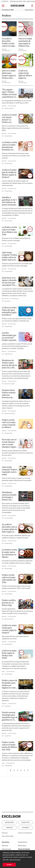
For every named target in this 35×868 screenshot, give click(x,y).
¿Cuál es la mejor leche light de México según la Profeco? (25, 74)
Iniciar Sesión (9, 822)
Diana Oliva (8, 301)
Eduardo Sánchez (9, 108)
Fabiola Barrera (9, 354)
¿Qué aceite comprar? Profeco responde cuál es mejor (10, 471)
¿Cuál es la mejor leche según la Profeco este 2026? (9, 654)
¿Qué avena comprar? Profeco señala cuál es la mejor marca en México (10, 256)
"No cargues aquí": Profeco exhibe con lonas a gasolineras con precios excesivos (10, 93)
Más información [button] (15, 860)
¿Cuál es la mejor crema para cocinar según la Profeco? (9, 629)
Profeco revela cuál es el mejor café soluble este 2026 (9, 579)
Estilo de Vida (6, 299)
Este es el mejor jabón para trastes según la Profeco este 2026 (9, 74)
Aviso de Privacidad (8, 836)
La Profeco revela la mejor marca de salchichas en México (9, 553)
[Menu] (4, 6)
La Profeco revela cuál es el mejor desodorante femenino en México (9, 146)
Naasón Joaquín (31, 1)
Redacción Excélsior (10, 384)
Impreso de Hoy (29, 10)
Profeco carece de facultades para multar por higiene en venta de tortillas (10, 684)
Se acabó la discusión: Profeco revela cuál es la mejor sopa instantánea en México (9, 42)
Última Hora (22, 846)
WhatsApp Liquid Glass (16, 1)
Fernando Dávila (9, 518)
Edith (24, 1)
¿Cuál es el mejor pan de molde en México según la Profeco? (9, 174)
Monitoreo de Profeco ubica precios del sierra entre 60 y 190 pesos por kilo (9, 364)
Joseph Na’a (8, 736)
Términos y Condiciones (25, 833)
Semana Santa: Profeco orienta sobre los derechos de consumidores (9, 394)
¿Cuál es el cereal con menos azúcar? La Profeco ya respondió (9, 119)
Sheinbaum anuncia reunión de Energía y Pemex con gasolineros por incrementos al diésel (9, 496)
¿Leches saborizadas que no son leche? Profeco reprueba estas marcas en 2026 (9, 337)
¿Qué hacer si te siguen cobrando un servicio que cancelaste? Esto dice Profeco (9, 282)
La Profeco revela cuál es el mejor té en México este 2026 (9, 231)
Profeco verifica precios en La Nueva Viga (9, 603)
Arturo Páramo (9, 221)
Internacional (6, 849)
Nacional (4, 49)
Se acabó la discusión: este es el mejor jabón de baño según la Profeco (10, 528)
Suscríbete (26, 828)
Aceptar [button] (9, 865)
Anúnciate (9, 828)
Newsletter (26, 822)
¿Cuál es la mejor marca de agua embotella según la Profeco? (9, 311)
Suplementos (23, 842)
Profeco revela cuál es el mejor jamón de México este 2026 (9, 746)
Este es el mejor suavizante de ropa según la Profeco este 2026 (25, 42)
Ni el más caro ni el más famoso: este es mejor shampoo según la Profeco (9, 443)
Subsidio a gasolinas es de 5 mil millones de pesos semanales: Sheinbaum (10, 201)
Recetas (4, 351)
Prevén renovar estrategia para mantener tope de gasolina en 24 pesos (10, 716)
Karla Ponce (8, 706)
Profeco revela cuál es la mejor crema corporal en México (9, 424)
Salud (3, 671)
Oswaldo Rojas (8, 136)
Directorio (5, 833)
